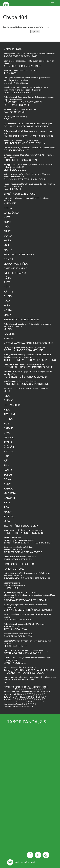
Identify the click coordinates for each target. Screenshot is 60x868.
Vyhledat (36, 32)
